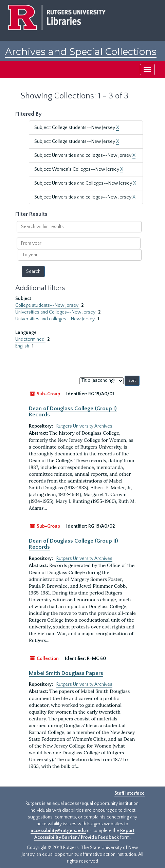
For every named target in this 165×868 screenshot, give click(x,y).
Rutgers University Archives (84, 426)
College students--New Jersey (47, 305)
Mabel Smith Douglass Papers (66, 673)
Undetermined (30, 339)
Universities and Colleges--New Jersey (56, 312)
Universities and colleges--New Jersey (56, 319)
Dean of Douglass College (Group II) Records (74, 544)
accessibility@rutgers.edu (58, 831)
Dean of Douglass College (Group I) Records (73, 412)
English (23, 346)
